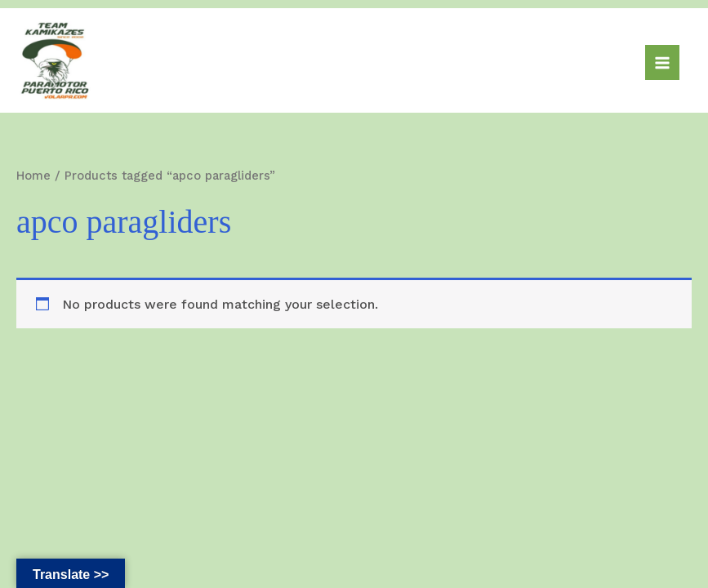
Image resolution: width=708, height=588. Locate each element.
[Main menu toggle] (662, 62)
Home (33, 176)
